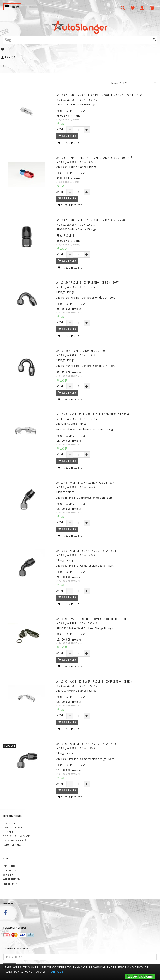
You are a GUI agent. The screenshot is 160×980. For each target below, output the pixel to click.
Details (57, 972)
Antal (60, 129)
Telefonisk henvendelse (17, 836)
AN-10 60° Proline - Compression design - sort (87, 551)
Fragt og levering (14, 827)
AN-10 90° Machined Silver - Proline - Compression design (94, 682)
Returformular (13, 845)
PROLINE (69, 236)
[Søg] (154, 40)
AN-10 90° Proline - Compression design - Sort (87, 744)
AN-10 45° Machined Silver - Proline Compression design (94, 414)
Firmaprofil (11, 832)
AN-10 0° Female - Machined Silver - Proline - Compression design (100, 95)
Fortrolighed (11, 823)
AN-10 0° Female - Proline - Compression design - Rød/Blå (94, 158)
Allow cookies (140, 977)
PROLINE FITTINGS (75, 111)
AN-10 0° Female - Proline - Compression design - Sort (92, 220)
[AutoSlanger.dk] (80, 26)
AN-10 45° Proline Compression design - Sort (86, 483)
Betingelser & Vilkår (16, 841)
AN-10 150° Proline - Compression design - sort (87, 283)
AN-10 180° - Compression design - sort (82, 351)
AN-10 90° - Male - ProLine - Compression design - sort (92, 619)
